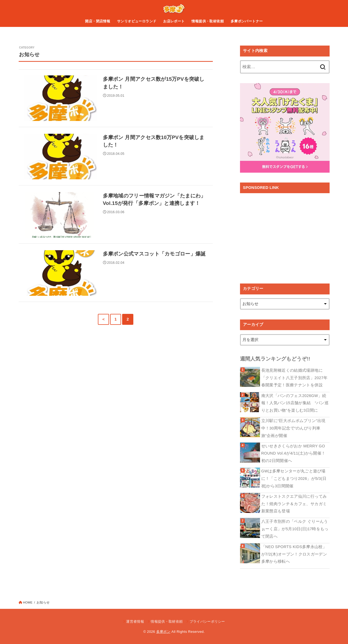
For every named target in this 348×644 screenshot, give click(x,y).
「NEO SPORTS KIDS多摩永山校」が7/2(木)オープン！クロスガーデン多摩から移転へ (294, 554)
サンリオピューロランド (137, 21)
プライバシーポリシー (207, 621)
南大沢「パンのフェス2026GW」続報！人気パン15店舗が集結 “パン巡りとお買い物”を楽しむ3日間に (295, 403)
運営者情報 (135, 621)
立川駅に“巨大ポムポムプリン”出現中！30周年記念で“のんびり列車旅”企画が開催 (293, 428)
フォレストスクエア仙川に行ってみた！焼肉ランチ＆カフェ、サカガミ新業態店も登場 (294, 504)
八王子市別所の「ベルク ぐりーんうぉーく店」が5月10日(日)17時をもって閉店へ (295, 529)
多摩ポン (163, 632)
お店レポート (174, 21)
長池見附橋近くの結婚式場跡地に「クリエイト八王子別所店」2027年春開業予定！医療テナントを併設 (295, 378)
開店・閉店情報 (98, 21)
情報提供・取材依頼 (208, 21)
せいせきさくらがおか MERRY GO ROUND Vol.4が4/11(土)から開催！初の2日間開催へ (293, 453)
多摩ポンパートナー (247, 21)
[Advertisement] (285, 234)
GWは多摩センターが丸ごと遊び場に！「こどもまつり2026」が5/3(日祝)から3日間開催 (294, 478)
